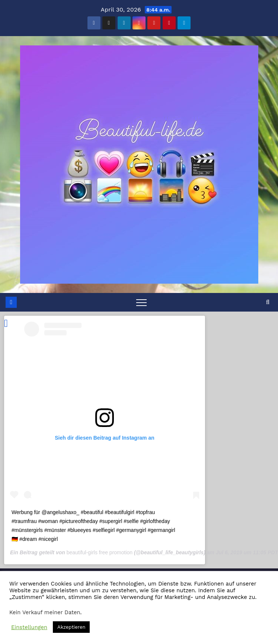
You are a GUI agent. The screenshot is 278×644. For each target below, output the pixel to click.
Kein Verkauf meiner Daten (45, 612)
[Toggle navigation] (141, 302)
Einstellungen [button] (29, 627)
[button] (268, 302)
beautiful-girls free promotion (100, 552)
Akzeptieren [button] (71, 627)
